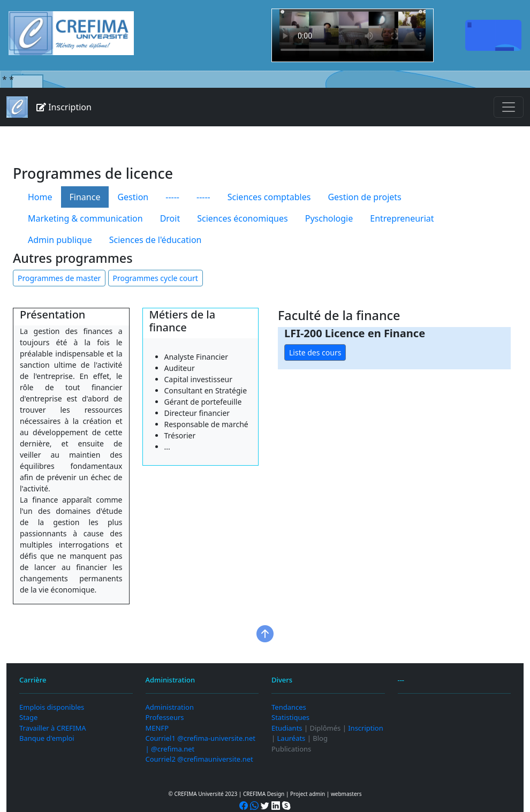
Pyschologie (329, 218)
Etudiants (287, 728)
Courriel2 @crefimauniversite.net (199, 759)
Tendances (289, 707)
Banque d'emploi (47, 738)
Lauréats (291, 738)
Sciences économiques (243, 218)
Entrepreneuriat (402, 218)
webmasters (346, 794)
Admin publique (60, 240)
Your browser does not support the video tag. (353, 35)
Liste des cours (315, 352)
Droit (170, 218)
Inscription (64, 107)
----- (172, 197)
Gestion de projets (364, 197)
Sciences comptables (269, 197)
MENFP (157, 728)
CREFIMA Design (264, 794)
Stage (28, 717)
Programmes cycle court (156, 278)
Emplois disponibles (52, 707)
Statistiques (290, 717)
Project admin (308, 794)
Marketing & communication (85, 218)
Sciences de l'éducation (156, 240)
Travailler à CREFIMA (52, 728)
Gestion (133, 197)
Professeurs (165, 717)
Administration (170, 707)
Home (40, 197)
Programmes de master (59, 278)
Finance (85, 197)
